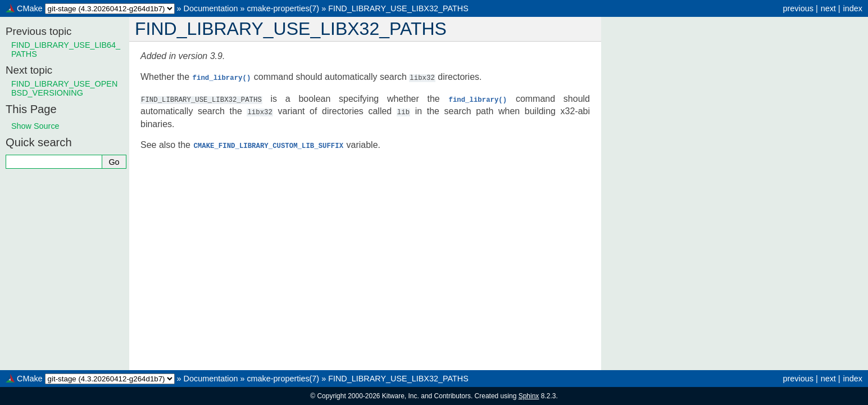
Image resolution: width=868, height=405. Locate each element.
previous (798, 8)
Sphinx (529, 396)
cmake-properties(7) (283, 8)
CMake (30, 8)
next (828, 8)
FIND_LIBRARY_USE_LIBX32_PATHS (398, 8)
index (853, 8)
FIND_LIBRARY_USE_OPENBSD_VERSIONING (64, 88)
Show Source (35, 126)
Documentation (211, 8)
